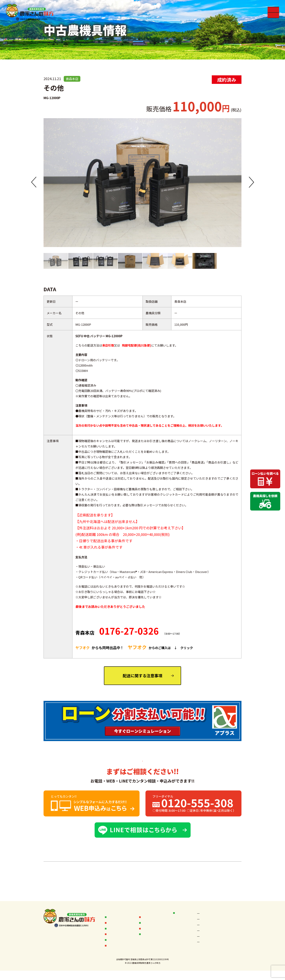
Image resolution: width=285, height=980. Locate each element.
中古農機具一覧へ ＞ (142, 874)
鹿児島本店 (231, 948)
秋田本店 (230, 920)
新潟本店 (205, 941)
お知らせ (114, 913)
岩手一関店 (207, 934)
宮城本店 (205, 927)
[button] (34, 183)
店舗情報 (182, 913)
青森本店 (230, 913)
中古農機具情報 (118, 935)
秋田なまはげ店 (209, 920)
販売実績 (114, 927)
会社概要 (148, 927)
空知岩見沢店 (208, 913)
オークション (151, 920)
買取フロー (115, 920)
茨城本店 (205, 948)
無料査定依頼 (117, 949)
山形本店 (230, 941)
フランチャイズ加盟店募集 (158, 937)
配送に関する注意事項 (142, 676)
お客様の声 (150, 913)
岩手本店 (230, 927)
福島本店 (230, 934)
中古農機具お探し (120, 942)
